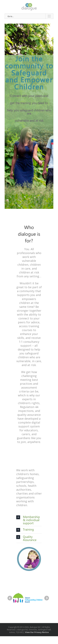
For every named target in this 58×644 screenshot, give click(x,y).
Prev (10, 598)
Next (47, 598)
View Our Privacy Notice (37, 632)
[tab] (29, 520)
